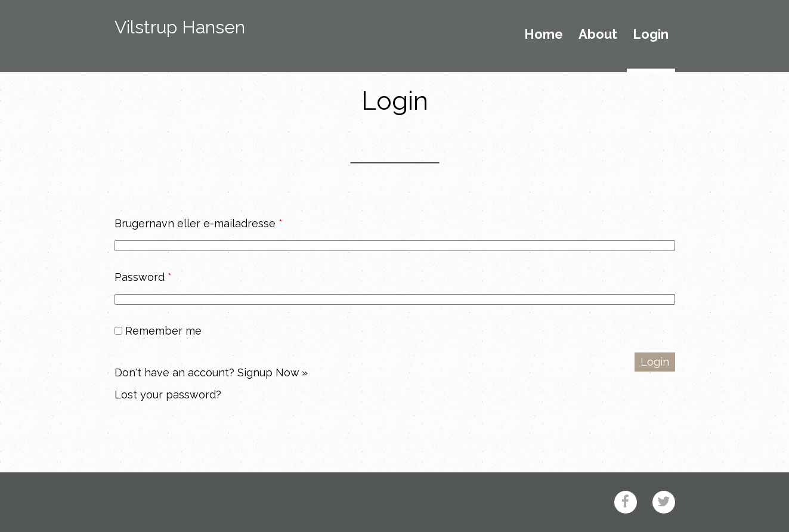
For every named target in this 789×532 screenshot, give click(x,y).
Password (143, 277)
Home (544, 35)
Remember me (158, 331)
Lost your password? (168, 395)
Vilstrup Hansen (180, 27)
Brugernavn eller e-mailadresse (199, 223)
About (598, 35)
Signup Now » (273, 372)
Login (651, 35)
